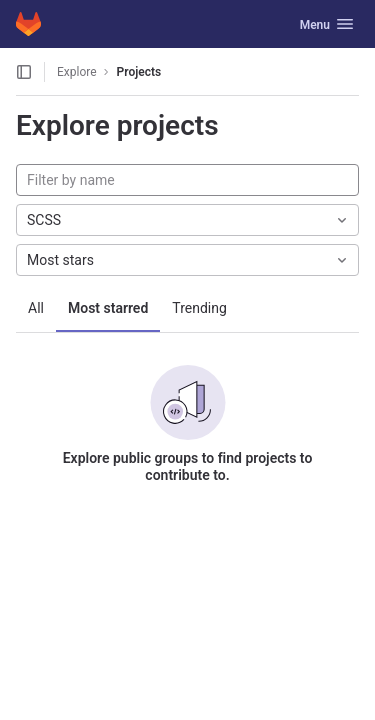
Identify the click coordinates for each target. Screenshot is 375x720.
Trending (199, 308)
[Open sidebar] (24, 72)
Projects (139, 72)
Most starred (108, 308)
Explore (77, 72)
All (36, 308)
